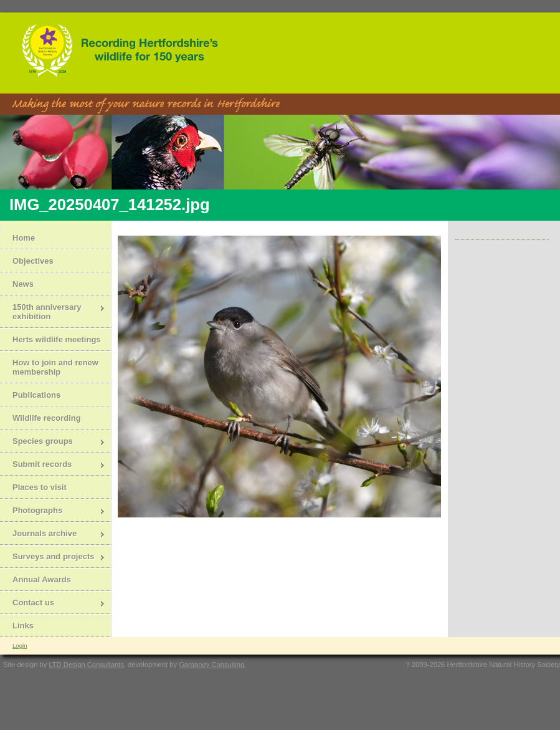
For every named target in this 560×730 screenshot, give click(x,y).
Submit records (53, 465)
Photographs (53, 511)
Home (24, 238)
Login (20, 646)
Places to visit (40, 487)
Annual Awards (42, 579)
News (23, 284)
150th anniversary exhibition (53, 312)
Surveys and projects (53, 558)
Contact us (53, 604)
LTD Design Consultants (86, 665)
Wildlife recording (47, 418)
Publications (36, 395)
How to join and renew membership (55, 367)
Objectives (33, 261)
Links (23, 626)
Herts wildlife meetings (57, 339)
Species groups (53, 442)
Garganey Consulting (211, 665)
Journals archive (53, 535)
